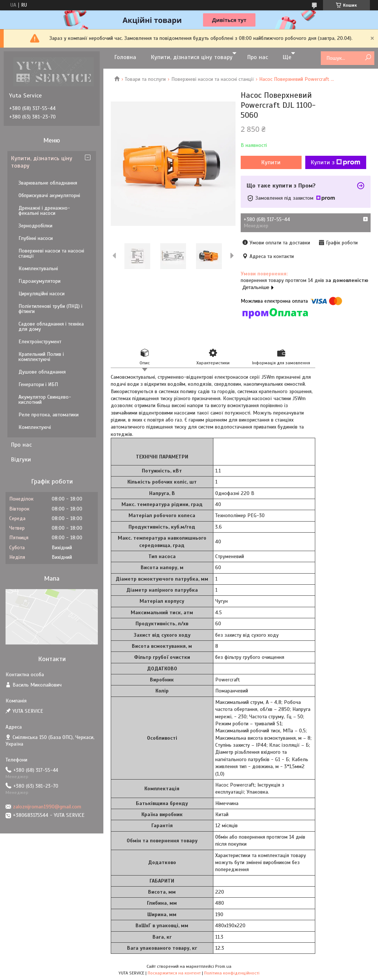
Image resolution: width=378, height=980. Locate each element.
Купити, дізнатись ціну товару (42, 162)
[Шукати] (368, 58)
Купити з (336, 162)
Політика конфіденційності (232, 973)
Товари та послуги (145, 79)
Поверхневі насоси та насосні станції (213, 79)
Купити (271, 162)
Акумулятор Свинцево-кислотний (45, 400)
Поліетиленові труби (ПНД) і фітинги (50, 309)
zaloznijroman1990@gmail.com (47, 807)
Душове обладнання (42, 372)
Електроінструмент (40, 342)
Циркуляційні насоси (42, 294)
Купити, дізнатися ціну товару (192, 57)
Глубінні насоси (36, 238)
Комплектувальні (38, 269)
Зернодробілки (35, 226)
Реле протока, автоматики (49, 415)
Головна (125, 57)
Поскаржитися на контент (174, 973)
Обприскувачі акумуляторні (49, 195)
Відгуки (21, 460)
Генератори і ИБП (38, 384)
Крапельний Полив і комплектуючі (41, 357)
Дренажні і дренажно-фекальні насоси (44, 211)
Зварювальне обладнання (48, 183)
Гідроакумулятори (39, 281)
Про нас (258, 57)
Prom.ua (223, 966)
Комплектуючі (35, 427)
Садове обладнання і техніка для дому (51, 326)
